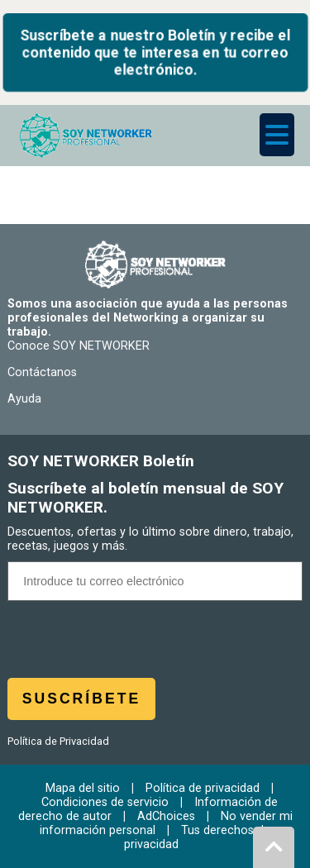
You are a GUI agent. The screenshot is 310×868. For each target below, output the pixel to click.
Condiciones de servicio (105, 802)
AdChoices (166, 816)
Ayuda (24, 399)
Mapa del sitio (83, 788)
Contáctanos (42, 372)
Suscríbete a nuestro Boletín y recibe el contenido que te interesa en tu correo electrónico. (155, 52)
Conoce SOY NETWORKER (79, 346)
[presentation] (155, 646)
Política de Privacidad (58, 741)
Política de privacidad (203, 788)
